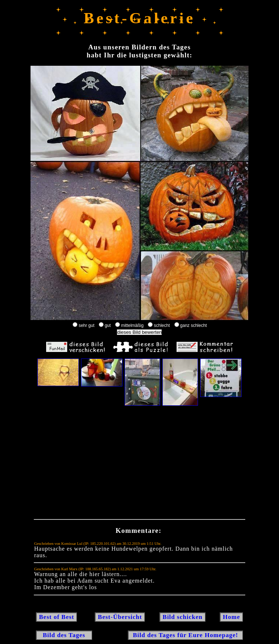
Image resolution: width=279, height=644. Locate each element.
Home (231, 617)
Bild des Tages (64, 635)
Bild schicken (182, 617)
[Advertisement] (139, 464)
